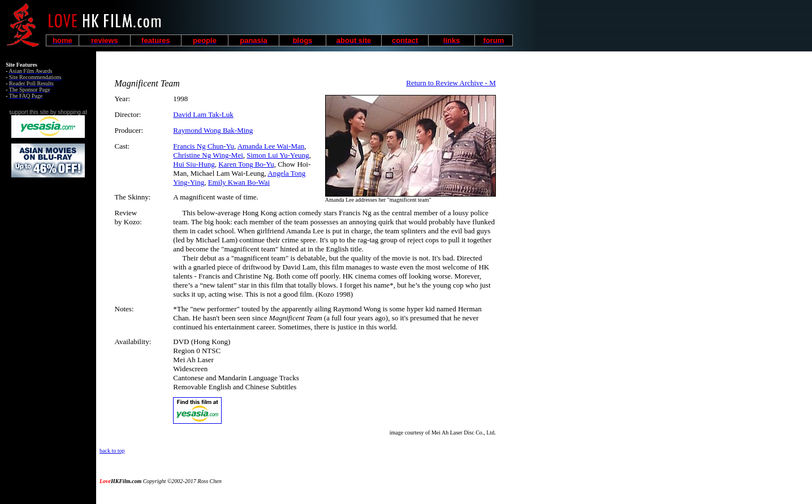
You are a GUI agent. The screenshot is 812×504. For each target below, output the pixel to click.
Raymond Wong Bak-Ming (213, 130)
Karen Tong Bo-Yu (246, 164)
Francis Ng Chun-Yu (204, 146)
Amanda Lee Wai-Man (271, 146)
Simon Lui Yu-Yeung (278, 155)
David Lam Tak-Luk (203, 114)
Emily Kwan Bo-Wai (239, 182)
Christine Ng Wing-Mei (208, 155)
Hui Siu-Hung (194, 164)
